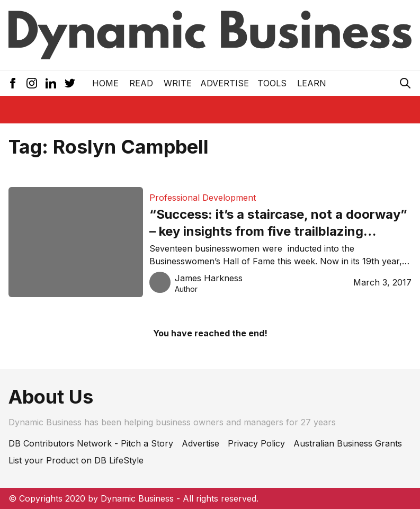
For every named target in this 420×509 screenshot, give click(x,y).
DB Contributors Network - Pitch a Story (91, 443)
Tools (272, 83)
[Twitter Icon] (70, 83)
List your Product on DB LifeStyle (76, 460)
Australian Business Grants (348, 443)
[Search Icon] (405, 83)
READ (141, 83)
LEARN (312, 83)
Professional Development (203, 198)
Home (105, 83)
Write (178, 83)
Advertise (225, 83)
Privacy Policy (256, 443)
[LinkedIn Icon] (51, 83)
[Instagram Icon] (32, 83)
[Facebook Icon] (13, 83)
